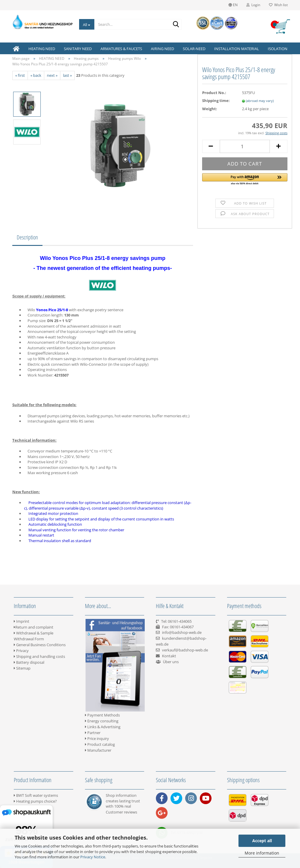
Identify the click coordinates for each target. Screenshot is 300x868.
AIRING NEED (162, 49)
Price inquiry (97, 738)
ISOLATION (278, 49)
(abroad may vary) (260, 101)
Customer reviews (121, 812)
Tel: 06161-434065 (176, 621)
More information (262, 853)
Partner (93, 733)
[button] (245, 179)
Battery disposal (29, 662)
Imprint (22, 621)
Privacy (21, 651)
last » (67, 75)
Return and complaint (34, 627)
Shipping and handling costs (39, 656)
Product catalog (100, 744)
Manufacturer (98, 750)
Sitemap (22, 668)
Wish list (278, 5)
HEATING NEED (42, 49)
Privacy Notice (93, 857)
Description (27, 237)
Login (253, 5)
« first (20, 75)
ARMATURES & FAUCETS (121, 49)
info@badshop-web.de (182, 632)
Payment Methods (102, 715)
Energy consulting (102, 721)
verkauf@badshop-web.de (185, 650)
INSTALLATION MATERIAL (237, 49)
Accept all (262, 841)
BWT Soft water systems (36, 795)
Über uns (171, 662)
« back (36, 75)
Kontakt (169, 656)
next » (52, 75)
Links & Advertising (103, 727)
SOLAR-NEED (194, 49)
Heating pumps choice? (35, 801)
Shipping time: (216, 101)
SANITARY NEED (78, 49)
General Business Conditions (40, 645)
